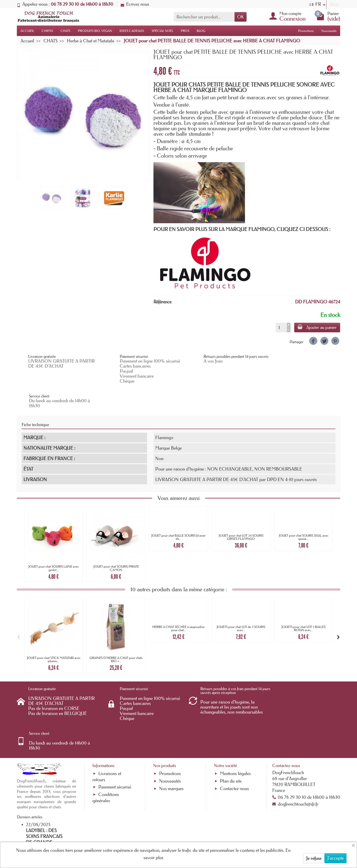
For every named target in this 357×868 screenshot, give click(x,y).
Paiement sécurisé (115, 733)
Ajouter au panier (317, 327)
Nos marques (171, 735)
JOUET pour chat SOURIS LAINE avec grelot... (54, 544)
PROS (185, 31)
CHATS (65, 31)
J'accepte (335, 858)
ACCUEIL (27, 31)
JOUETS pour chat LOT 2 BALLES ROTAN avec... (303, 604)
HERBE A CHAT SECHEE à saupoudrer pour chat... (178, 604)
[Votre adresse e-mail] (166, 831)
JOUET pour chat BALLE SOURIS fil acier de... (178, 513)
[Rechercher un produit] (204, 17)
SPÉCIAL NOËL (162, 31)
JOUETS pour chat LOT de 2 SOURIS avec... (241, 604)
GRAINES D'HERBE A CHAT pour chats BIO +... (116, 635)
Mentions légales (235, 720)
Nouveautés (329, 31)
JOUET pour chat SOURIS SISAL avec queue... (303, 513)
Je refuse (314, 858)
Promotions (306, 31)
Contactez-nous (234, 735)
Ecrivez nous (135, 4)
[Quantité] (281, 328)
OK (241, 17)
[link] (313, 341)
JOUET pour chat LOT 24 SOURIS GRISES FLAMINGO (241, 513)
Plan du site (231, 727)
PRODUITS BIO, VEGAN (95, 31)
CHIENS (47, 31)
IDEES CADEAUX (132, 31)
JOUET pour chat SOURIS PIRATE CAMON (116, 544)
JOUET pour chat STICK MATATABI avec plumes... (54, 635)
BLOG (201, 31)
